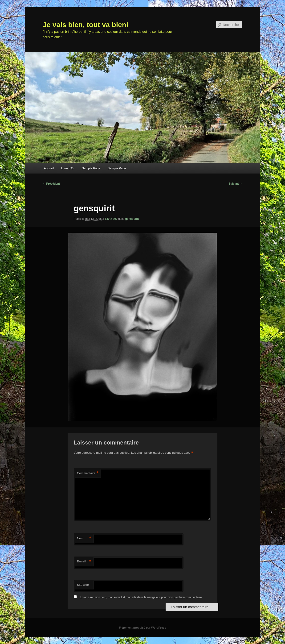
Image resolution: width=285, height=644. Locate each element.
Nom (84, 538)
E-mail (84, 562)
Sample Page (91, 168)
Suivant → (235, 184)
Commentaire (88, 473)
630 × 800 (111, 219)
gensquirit (132, 219)
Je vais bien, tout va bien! (86, 25)
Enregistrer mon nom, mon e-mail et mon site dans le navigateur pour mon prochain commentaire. (141, 597)
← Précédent (51, 184)
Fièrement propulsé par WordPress (142, 628)
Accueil (49, 168)
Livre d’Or (68, 168)
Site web (83, 585)
